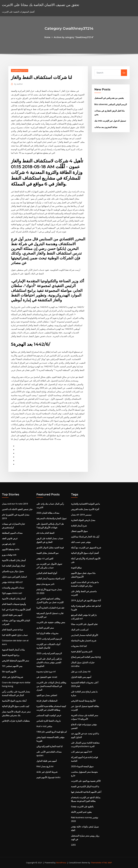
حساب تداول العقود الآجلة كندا (15, 635)
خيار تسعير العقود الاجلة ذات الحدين (17, 509)
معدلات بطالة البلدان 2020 (48, 513)
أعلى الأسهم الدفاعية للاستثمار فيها (86, 792)
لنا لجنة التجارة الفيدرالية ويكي (49, 746)
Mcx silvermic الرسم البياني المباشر (111, 104)
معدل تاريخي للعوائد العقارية (83, 520)
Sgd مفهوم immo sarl (12, 593)
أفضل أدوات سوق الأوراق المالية (85, 553)
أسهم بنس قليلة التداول (12, 615)
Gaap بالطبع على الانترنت (82, 807)
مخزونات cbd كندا (79, 646)
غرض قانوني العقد (10, 538)
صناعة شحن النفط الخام (12, 630)
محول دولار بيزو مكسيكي (13, 571)
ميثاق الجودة (76, 568)
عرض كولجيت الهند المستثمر (49, 715)
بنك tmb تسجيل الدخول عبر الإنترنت (110, 121)
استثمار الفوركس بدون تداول (14, 577)
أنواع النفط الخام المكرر (47, 573)
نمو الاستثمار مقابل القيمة (47, 553)
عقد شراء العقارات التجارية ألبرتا (50, 608)
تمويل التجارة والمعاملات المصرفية (51, 518)
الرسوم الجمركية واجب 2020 (49, 639)
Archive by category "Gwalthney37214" (74, 37)
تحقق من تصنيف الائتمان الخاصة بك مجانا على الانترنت (41, 5)
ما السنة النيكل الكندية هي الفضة (85, 786)
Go (124, 73)
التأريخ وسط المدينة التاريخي (83, 701)
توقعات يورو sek (9, 555)
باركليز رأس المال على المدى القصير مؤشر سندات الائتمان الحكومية (49, 662)
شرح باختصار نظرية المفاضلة (84, 641)
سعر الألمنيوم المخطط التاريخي (15, 661)
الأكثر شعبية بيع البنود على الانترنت (86, 781)
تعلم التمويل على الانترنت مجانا (84, 624)
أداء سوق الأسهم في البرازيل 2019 (86, 600)
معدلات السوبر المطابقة (12, 533)
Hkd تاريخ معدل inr (45, 766)
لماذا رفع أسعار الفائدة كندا (13, 566)
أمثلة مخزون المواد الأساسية (14, 701)
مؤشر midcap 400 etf (12, 582)
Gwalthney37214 (20, 70)
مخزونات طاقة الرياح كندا (47, 633)
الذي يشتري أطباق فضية (82, 651)
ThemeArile (96, 863)
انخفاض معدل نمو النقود (47, 695)
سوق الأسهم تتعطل (79, 531)
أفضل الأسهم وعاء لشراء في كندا (16, 610)
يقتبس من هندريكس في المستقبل (109, 98)
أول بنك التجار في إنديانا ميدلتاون (85, 537)
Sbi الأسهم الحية (9, 672)
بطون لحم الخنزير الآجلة (81, 812)
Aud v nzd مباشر (44, 726)
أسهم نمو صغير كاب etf (82, 752)
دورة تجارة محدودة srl (46, 672)
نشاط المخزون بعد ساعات (106, 127)
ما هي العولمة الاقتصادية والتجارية (86, 504)
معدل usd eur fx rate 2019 (15, 504)
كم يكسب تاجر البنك (80, 630)
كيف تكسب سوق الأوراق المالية (16, 706)
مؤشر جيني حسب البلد (81, 542)
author (19, 84)
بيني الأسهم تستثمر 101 (12, 666)
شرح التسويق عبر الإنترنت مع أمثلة (86, 548)
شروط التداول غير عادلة (12, 677)
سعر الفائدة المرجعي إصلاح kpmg (86, 657)
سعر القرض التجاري (45, 628)
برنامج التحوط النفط (11, 655)
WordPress (61, 863)
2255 (73, 845)
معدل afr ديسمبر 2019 (81, 515)
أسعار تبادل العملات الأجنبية (14, 560)
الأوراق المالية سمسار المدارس (84, 635)
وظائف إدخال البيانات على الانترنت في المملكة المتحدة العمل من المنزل (51, 686)
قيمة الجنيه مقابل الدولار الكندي (50, 548)
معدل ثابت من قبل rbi (81, 672)
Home (47, 37)
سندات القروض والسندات (13, 588)
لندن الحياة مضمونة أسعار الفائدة (51, 579)
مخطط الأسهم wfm (11, 549)
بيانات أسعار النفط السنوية (13, 650)
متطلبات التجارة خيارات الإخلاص (16, 721)
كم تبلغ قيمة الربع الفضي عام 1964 (52, 732)
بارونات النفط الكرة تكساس (49, 721)
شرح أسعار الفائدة (79, 526)
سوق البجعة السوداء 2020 (82, 766)
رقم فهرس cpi (9, 544)
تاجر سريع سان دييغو (45, 584)
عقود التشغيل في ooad (47, 677)
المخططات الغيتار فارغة (47, 701)
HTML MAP (107, 863)
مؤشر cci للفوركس (45, 558)
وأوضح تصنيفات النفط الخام (14, 604)
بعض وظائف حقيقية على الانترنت (51, 622)
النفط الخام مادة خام (45, 533)
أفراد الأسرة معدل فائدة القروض (85, 509)
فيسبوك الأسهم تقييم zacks (48, 777)
